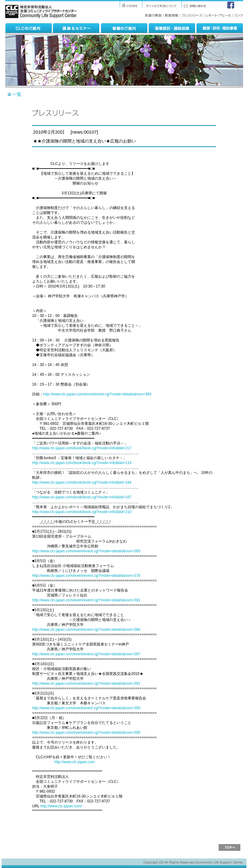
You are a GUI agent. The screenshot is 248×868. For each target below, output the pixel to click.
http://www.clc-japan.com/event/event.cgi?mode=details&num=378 (86, 576)
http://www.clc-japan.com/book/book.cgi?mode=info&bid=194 (82, 482)
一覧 (17, 94)
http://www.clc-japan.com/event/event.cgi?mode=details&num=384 (97, 394)
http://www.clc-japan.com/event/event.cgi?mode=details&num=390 (86, 733)
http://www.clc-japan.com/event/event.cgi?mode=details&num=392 (86, 600)
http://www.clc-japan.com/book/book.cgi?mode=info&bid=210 (82, 512)
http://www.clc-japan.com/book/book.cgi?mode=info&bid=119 (82, 463)
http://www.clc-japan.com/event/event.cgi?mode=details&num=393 (86, 708)
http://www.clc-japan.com (75, 762)
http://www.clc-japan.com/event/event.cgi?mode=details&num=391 (86, 683)
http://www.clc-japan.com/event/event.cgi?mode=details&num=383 (86, 551)
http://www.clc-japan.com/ (61, 806)
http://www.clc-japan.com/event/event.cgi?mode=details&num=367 (86, 654)
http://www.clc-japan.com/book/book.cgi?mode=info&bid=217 (82, 448)
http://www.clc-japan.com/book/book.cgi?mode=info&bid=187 (82, 497)
